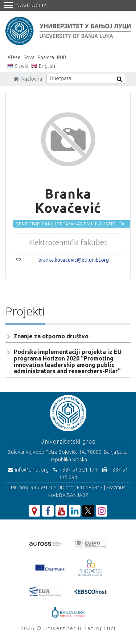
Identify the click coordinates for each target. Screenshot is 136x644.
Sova (29, 57)
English (47, 66)
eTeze (14, 57)
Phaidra (46, 57)
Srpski (22, 66)
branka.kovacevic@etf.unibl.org (74, 260)
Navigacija (25, 5)
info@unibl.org (28, 470)
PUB (62, 57)
